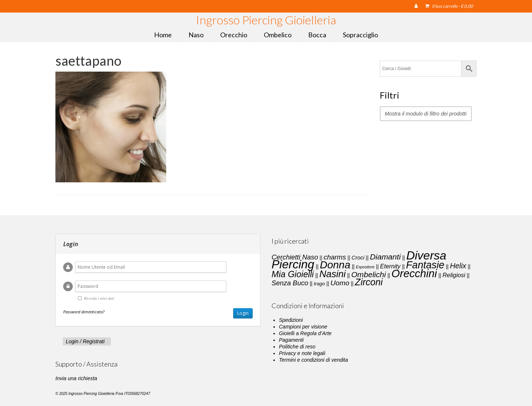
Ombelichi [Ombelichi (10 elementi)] (369, 274)
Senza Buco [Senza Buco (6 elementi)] (290, 283)
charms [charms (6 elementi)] (335, 257)
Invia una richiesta (76, 378)
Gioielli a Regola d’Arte (305, 333)
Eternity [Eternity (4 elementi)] (390, 266)
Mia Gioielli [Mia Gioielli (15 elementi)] (293, 274)
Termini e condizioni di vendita (313, 360)
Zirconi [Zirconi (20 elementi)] (369, 282)
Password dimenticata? (84, 312)
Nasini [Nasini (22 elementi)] (332, 274)
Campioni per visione (303, 327)
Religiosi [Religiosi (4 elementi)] (454, 275)
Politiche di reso (297, 347)
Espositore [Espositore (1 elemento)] (365, 267)
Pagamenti (291, 340)
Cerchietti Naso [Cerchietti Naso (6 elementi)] (295, 257)
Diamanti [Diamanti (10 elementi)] (385, 257)
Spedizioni (291, 320)
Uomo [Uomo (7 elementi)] (340, 283)
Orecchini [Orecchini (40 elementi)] (414, 273)
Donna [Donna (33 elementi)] (335, 265)
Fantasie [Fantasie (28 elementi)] (425, 265)
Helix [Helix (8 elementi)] (458, 266)
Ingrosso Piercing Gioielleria (266, 20)
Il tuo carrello (449, 6)
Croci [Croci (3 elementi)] (358, 258)
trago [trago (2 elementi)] (319, 284)
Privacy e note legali (302, 353)
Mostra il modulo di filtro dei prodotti (426, 114)
